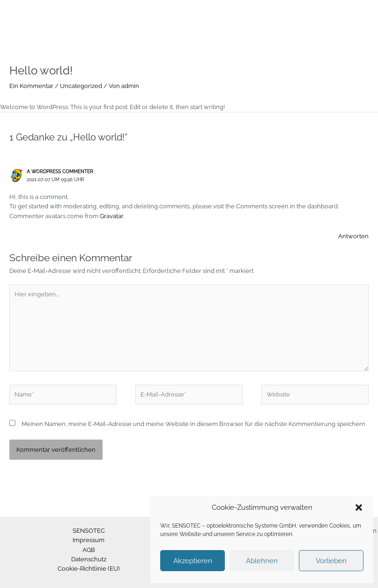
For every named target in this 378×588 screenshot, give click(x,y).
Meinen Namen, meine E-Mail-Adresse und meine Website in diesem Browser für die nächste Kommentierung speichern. (194, 424)
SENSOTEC (89, 531)
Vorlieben (331, 561)
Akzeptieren (193, 561)
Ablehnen (262, 561)
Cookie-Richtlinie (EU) (89, 569)
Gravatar (111, 216)
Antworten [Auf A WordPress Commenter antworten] (353, 236)
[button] (359, 507)
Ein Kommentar (31, 86)
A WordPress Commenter (60, 172)
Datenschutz (89, 559)
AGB (89, 550)
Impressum (89, 540)
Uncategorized (81, 86)
